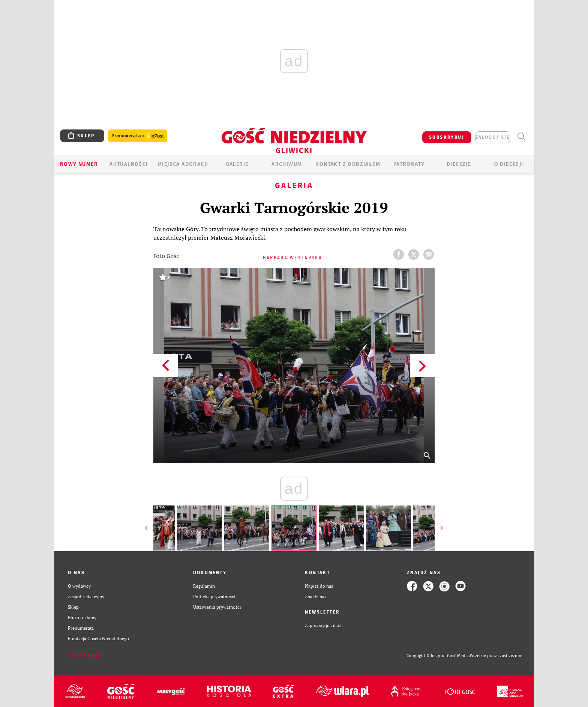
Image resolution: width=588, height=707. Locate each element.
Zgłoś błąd (85, 656)
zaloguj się (493, 137)
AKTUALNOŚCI (129, 164)
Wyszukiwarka (521, 136)
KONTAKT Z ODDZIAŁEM (348, 164)
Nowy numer (79, 164)
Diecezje (459, 164)
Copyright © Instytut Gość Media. (438, 656)
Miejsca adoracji (183, 164)
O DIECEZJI (509, 164)
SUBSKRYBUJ (447, 137)
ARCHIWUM (287, 164)
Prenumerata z (138, 136)
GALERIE (237, 164)
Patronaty (409, 164)
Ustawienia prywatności (217, 607)
